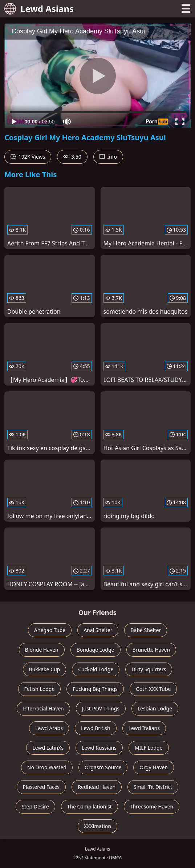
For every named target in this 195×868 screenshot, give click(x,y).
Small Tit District (153, 787)
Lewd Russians (99, 748)
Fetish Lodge (40, 689)
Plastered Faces (41, 787)
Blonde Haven (42, 650)
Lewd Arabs (49, 728)
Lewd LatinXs (48, 748)
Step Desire (35, 806)
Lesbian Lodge (155, 708)
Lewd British (96, 728)
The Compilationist (90, 806)
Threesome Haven (152, 806)
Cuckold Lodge (96, 669)
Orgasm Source (103, 767)
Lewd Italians (144, 728)
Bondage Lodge (96, 650)
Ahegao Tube (50, 630)
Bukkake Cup (45, 669)
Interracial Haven (43, 708)
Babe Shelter (146, 630)
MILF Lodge (149, 748)
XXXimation (97, 826)
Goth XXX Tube (153, 689)
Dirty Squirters (149, 669)
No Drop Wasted (47, 767)
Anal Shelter (98, 630)
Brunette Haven (151, 650)
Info (108, 157)
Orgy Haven (154, 767)
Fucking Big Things (95, 689)
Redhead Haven (97, 787)
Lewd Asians (39, 9)
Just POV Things (101, 708)
